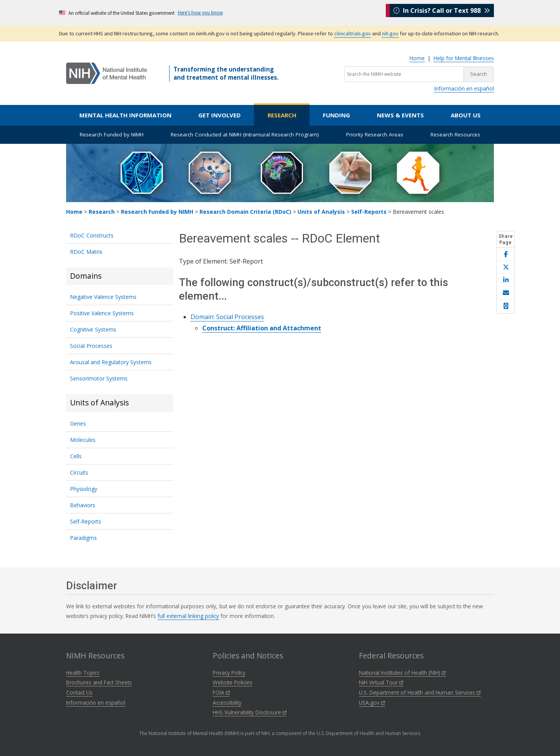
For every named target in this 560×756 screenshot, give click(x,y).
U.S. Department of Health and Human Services (420, 692)
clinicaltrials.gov (353, 33)
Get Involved (220, 115)
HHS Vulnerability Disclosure (250, 712)
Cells (76, 456)
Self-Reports (369, 212)
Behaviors (83, 505)
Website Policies (233, 682)
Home (417, 58)
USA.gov (372, 703)
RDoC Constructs (92, 235)
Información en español (464, 88)
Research (282, 115)
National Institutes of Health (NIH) (402, 673)
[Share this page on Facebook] (506, 254)
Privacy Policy (229, 673)
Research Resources (455, 134)
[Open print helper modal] (506, 306)
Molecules (83, 440)
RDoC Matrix (86, 252)
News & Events (400, 115)
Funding (336, 115)
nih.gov (390, 33)
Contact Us (79, 692)
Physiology (84, 489)
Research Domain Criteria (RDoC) (245, 212)
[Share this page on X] (506, 267)
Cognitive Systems (93, 329)
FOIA (221, 692)
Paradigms (83, 538)
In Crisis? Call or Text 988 (442, 12)
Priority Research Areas (375, 134)
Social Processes (91, 346)
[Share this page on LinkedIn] (506, 280)
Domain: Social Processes (227, 317)
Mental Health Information (125, 115)
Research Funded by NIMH (112, 134)
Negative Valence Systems (103, 297)
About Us (466, 115)
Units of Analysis (321, 212)
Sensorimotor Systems (99, 378)
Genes (78, 423)
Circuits (79, 472)
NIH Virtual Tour (381, 682)
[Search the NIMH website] (404, 74)
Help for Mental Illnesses (464, 58)
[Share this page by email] (506, 293)
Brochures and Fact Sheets (99, 682)
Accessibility (227, 703)
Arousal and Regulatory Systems (111, 362)
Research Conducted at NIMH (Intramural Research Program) (245, 134)
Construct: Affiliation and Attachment (262, 328)
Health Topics (83, 673)
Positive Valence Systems (102, 313)
